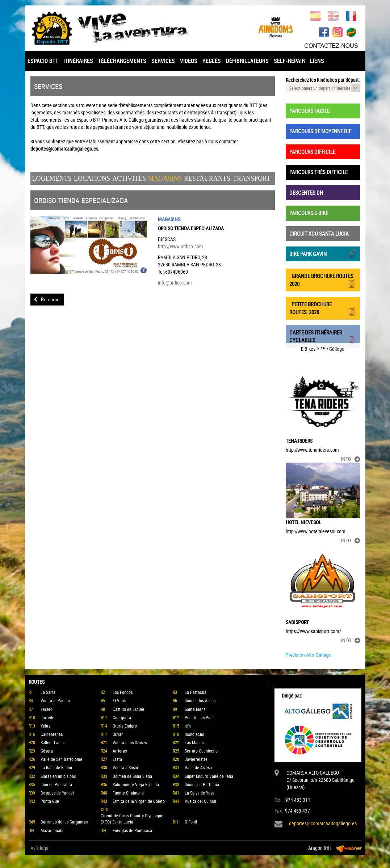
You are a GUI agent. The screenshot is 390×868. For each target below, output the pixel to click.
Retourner (47, 300)
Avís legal (40, 848)
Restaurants (207, 178)
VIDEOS (189, 61)
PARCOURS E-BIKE (309, 213)
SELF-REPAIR (289, 61)
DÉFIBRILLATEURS (247, 61)
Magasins (165, 178)
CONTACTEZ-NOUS (331, 46)
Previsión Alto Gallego (309, 655)
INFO (350, 459)
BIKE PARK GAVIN (323, 253)
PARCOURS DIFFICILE (312, 152)
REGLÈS (212, 61)
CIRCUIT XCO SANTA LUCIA (319, 233)
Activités (129, 178)
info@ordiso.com (175, 283)
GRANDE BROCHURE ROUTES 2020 (323, 280)
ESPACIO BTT (43, 61)
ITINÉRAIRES (78, 61)
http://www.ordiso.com (181, 246)
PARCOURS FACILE (309, 111)
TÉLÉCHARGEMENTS (122, 61)
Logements (52, 178)
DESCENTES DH (306, 193)
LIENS (317, 61)
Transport (252, 178)
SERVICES (163, 61)
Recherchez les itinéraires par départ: (323, 80)
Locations (92, 178)
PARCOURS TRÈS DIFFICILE (318, 172)
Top (4, 859)
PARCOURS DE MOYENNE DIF (320, 131)
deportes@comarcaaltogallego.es (323, 823)
